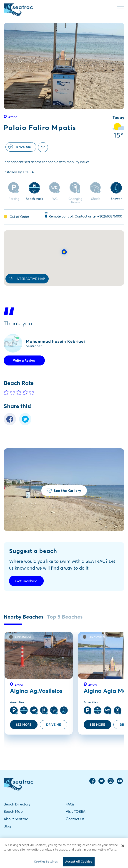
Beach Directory (17, 804)
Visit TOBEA (76, 811)
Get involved (26, 581)
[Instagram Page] (111, 783)
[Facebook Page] (93, 783)
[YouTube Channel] (120, 783)
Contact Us (75, 819)
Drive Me (20, 147)
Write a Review (24, 360)
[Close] (123, 848)
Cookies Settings (46, 863)
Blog (7, 826)
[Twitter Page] (102, 783)
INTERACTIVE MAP (27, 279)
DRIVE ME (54, 725)
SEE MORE (24, 725)
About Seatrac (16, 819)
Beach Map (13, 811)
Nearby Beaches (24, 617)
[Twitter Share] (25, 424)
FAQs (70, 804)
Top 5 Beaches (65, 617)
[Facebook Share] (10, 424)
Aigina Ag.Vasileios (36, 691)
